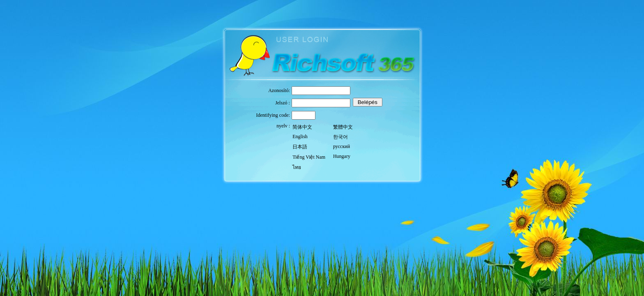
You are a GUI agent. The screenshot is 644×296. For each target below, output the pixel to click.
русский (342, 146)
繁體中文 (343, 127)
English (300, 136)
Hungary (342, 156)
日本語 (300, 147)
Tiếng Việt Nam (309, 157)
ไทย (297, 167)
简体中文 (302, 127)
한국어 (340, 137)
